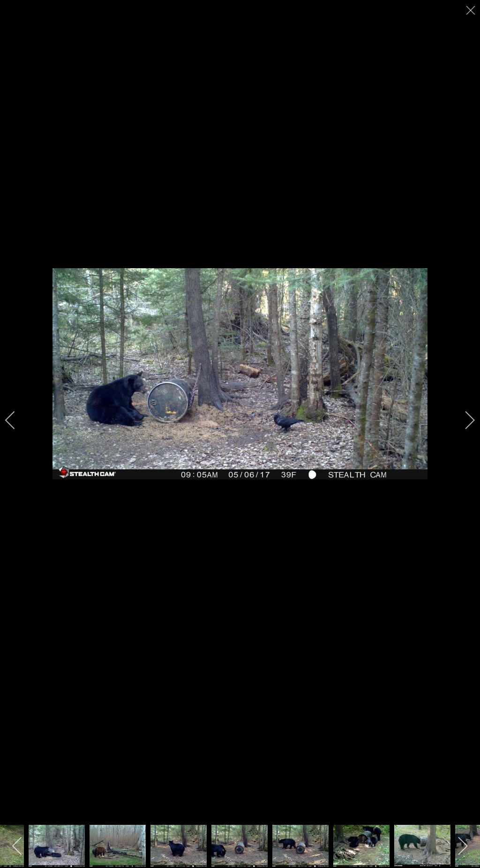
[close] (472, 10)
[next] (464, 420)
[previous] (16, 420)
